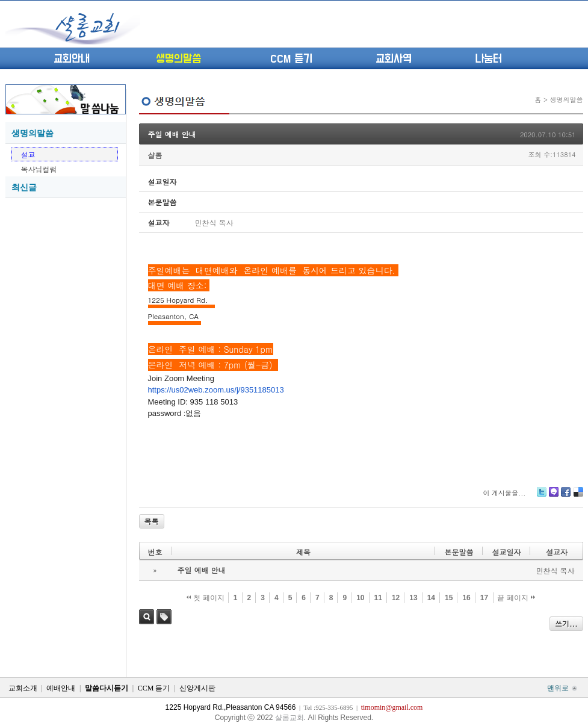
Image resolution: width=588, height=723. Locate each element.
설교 (28, 154)
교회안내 (72, 59)
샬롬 (155, 155)
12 (396, 598)
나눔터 (488, 59)
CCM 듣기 (291, 59)
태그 (164, 617)
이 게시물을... (504, 493)
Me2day (553, 496)
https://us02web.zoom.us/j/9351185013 (216, 390)
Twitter (542, 496)
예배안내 (61, 688)
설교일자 (506, 552)
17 (484, 598)
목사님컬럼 (39, 169)
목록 (152, 521)
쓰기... (566, 623)
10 (360, 598)
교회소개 (23, 688)
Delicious (578, 496)
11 (378, 598)
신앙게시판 (197, 688)
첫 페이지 (206, 598)
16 (466, 598)
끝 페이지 (516, 598)
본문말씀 (459, 552)
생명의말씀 (178, 59)
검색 (147, 617)
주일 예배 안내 (172, 134)
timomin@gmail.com (392, 707)
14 (431, 598)
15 (449, 598)
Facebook (565, 496)
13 (413, 598)
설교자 (557, 552)
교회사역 (394, 59)
